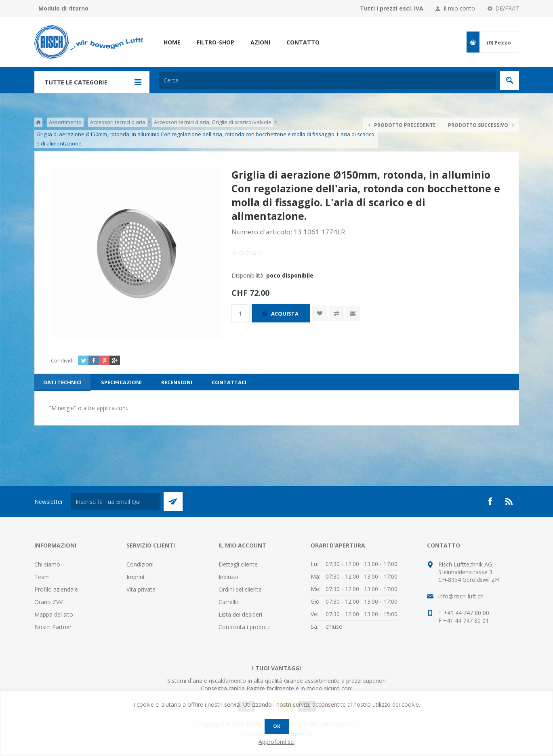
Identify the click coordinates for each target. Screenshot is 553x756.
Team (42, 577)
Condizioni (140, 564)
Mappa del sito (54, 614)
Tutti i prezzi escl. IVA (392, 8)
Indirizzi (228, 577)
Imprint (136, 577)
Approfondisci (276, 742)
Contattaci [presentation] (229, 382)
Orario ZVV (48, 602)
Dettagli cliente (238, 564)
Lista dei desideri (240, 614)
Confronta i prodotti (245, 627)
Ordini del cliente (240, 589)
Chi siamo (47, 564)
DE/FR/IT (507, 8)
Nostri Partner (53, 627)
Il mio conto (459, 8)
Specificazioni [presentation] (121, 382)
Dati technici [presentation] (62, 382)
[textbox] (327, 80)
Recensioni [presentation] (177, 382)
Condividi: (63, 360)
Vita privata (141, 589)
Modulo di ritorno (63, 8)
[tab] (62, 382)
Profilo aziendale (56, 589)
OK (277, 726)
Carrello (229, 602)
